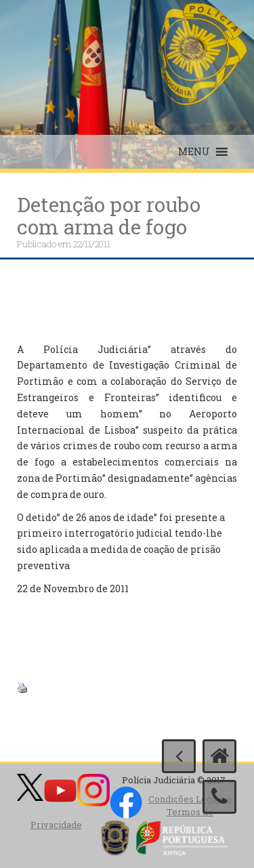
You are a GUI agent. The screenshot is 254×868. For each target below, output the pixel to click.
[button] (194, 152)
